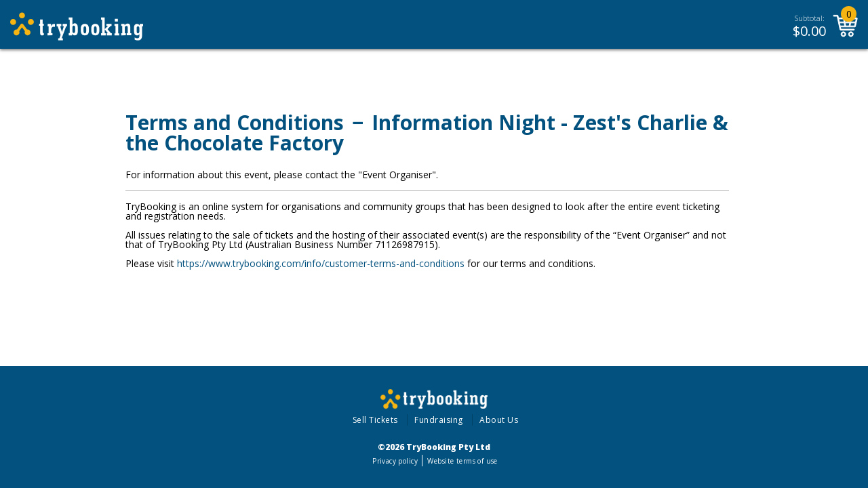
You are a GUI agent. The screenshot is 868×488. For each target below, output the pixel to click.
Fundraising (439, 420)
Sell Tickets (375, 420)
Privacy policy (395, 461)
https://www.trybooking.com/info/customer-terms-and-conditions (321, 263)
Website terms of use (462, 461)
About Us (499, 420)
